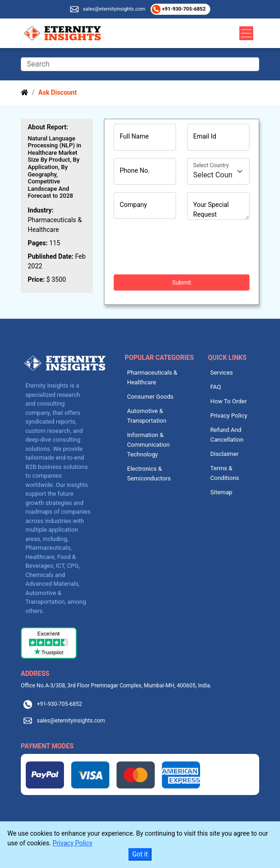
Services (222, 373)
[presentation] (184, 247)
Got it (140, 854)
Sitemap (221, 492)
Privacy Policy (229, 416)
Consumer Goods (150, 397)
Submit (182, 282)
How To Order (228, 401)
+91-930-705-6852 (183, 9)
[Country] (218, 171)
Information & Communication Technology (148, 445)
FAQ (216, 387)
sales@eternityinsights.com (114, 9)
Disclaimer (224, 454)
